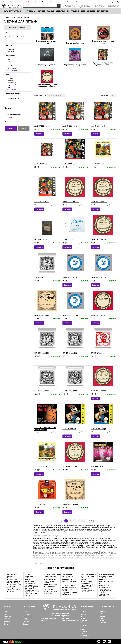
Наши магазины (15, 2)
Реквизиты (8, 621)
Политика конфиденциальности (70, 619)
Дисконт (84, 612)
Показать (11, 128)
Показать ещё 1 (10, 90)
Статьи (26, 624)
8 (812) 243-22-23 (113, 7)
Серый (10, 87)
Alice (9, 59)
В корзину (39, 134)
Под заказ (11, 51)
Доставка (45, 2)
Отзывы (26, 621)
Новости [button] (59, 2)
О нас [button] (5, 2)
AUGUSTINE (12, 64)
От (6, 36)
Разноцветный (12, 83)
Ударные (50, 11)
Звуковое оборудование (98, 11)
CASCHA (10, 66)
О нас (6, 612)
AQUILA (10, 61)
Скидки (31, 2)
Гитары (42, 11)
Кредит (52, 2)
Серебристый (12, 85)
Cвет (83, 11)
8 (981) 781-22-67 (99, 7)
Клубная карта (70, 2)
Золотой (10, 78)
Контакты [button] (80, 2)
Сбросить (24, 128)
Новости (7, 619)
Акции (24, 2)
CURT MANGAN (13, 68)
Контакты (7, 624)
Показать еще (38, 563)
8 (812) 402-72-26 (69, 7)
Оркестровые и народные (68, 11)
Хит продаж (11, 118)
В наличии (11, 49)
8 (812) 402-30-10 (84, 7)
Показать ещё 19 (11, 71)
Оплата (38, 2)
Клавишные (31, 11)
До (18, 36)
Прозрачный (11, 80)
